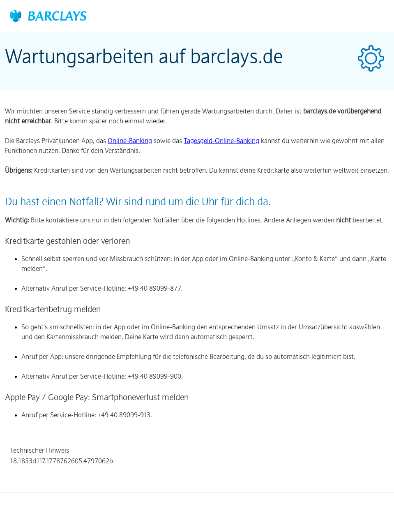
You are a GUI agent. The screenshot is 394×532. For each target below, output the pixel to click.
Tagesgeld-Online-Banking (221, 141)
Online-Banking (130, 141)
